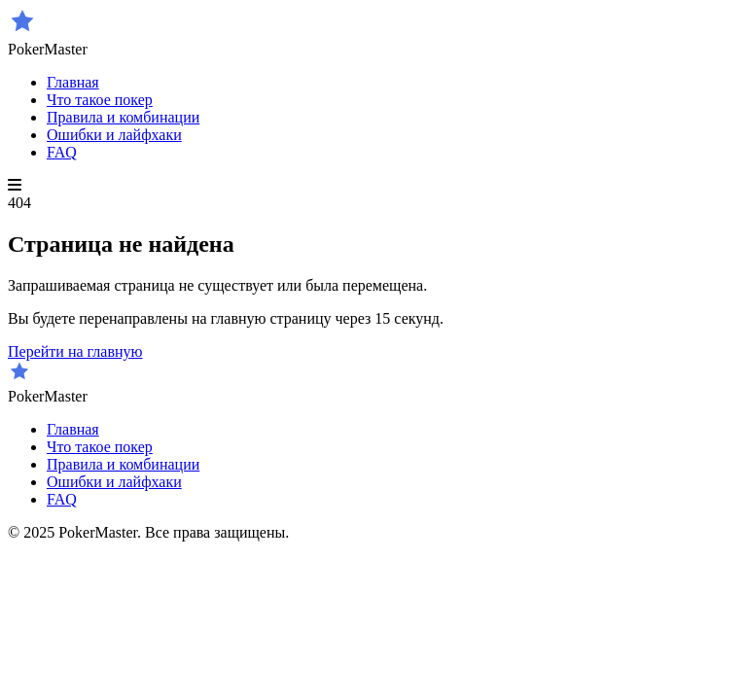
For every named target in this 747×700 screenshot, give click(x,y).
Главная (73, 82)
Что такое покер (100, 100)
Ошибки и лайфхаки (114, 135)
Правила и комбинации (123, 117)
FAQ (62, 152)
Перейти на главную (75, 351)
